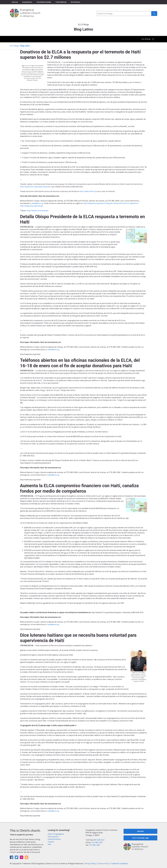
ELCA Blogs (14, 46)
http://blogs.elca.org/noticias (31, 206)
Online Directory (54, 839)
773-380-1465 (94, 845)
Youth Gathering (61, 2)
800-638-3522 (99, 840)
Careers (51, 842)
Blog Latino (25, 46)
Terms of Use (103, 864)
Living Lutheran (27, 2)
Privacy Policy (90, 864)
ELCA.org (15, 2)
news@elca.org (37, 203)
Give (49, 844)
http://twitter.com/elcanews (38, 211)
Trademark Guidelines (119, 864)
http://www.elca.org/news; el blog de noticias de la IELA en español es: (111, 203)
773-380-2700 (97, 842)
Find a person (53, 837)
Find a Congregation (56, 834)
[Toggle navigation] (147, 39)
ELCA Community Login (140, 838)
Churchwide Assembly (44, 2)
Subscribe (140, 831)
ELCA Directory (75, 2)
